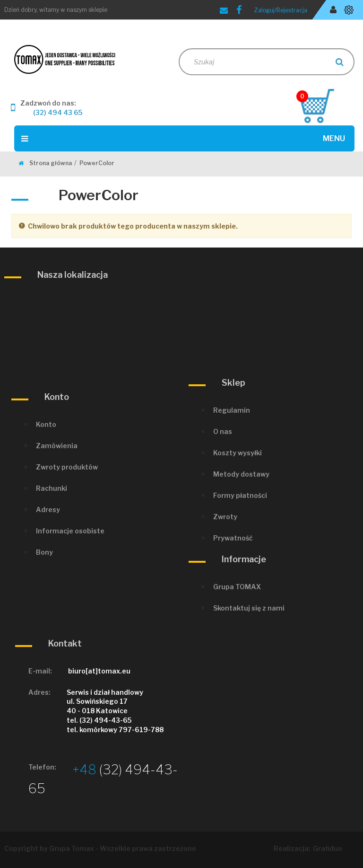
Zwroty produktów (67, 467)
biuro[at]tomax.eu (99, 671)
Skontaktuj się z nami (249, 608)
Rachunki (52, 488)
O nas (223, 431)
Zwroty (225, 517)
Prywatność (233, 538)
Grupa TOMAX (237, 587)
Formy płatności (240, 495)
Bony (44, 552)
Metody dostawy (241, 474)
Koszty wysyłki (238, 453)
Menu (183, 138)
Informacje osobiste (70, 531)
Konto (46, 424)
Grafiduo (328, 848)
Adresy (48, 509)
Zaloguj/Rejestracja (281, 10)
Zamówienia (57, 446)
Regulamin (232, 410)
